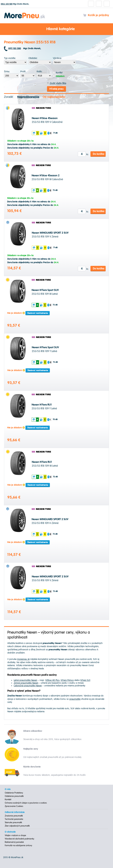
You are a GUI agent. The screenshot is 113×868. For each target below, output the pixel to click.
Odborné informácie (15, 812)
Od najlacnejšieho (54, 97)
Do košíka (99, 154)
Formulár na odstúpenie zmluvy (18, 845)
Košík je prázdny (96, 15)
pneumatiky (75, 699)
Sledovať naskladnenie (38, 313)
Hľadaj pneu (56, 89)
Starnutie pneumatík (13, 823)
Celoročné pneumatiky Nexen (28, 686)
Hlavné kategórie (57, 29)
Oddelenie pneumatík (14, 796)
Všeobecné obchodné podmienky (19, 839)
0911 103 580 (7, 4)
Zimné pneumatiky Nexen (26, 683)
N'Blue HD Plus (52, 680)
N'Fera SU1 (85, 680)
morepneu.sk (23, 659)
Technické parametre (14, 819)
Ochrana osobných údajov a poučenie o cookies (26, 803)
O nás (8, 789)
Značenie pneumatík (14, 816)
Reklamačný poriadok (14, 842)
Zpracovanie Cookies (14, 806)
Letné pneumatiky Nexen (25, 680)
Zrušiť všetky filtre (56, 83)
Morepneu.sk (25, 13)
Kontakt (8, 800)
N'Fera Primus (67, 680)
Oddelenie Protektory (14, 793)
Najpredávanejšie (28, 97)
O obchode (10, 832)
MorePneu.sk (17, 857)
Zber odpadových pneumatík (17, 826)
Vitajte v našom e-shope (15, 835)
